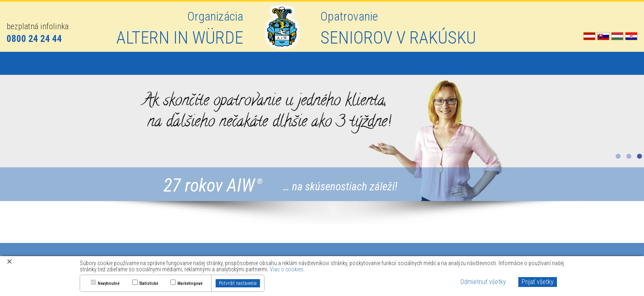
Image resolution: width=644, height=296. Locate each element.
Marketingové (190, 284)
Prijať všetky (538, 282)
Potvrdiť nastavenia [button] (238, 283)
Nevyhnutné (109, 284)
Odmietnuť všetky (483, 282)
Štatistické (149, 284)
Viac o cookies (287, 269)
